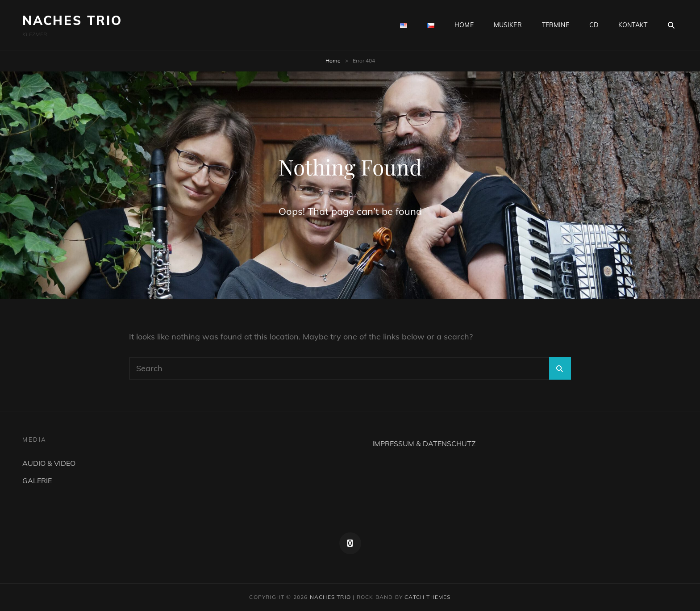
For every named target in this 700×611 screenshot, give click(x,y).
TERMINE (556, 25)
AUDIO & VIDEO (49, 463)
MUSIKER (508, 25)
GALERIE (37, 481)
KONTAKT (633, 25)
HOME (464, 25)
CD (594, 25)
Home (333, 61)
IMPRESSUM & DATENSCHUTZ (424, 444)
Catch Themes (427, 597)
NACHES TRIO (72, 20)
